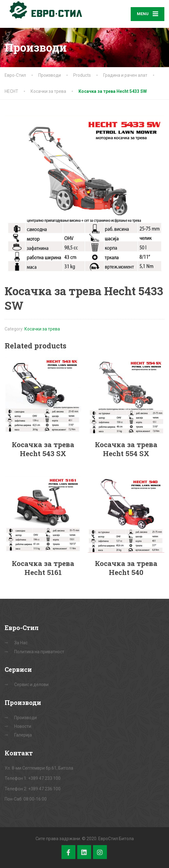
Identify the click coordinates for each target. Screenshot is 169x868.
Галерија (23, 735)
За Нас (21, 643)
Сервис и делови (31, 684)
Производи (25, 718)
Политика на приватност (39, 652)
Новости (23, 726)
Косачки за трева (42, 329)
